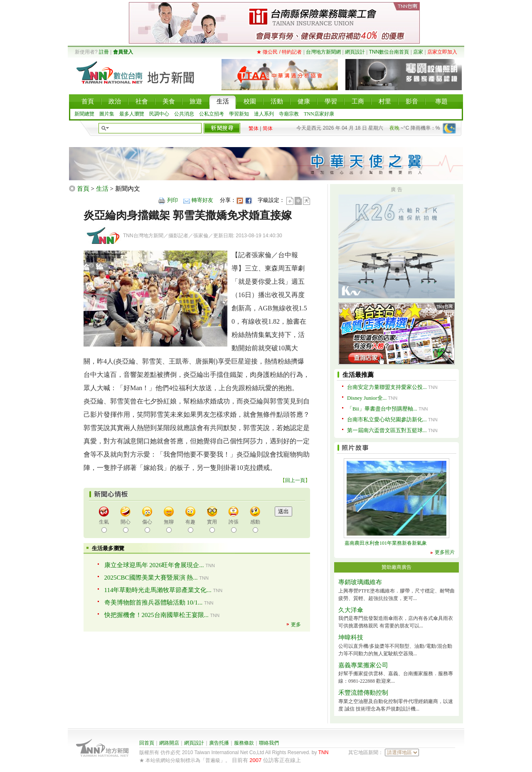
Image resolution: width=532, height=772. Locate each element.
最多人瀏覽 (132, 114)
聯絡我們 (269, 743)
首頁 (83, 189)
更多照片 (445, 552)
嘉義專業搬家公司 (363, 665)
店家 (418, 52)
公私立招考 (212, 114)
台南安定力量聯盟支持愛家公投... (387, 387)
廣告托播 (219, 743)
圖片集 (107, 114)
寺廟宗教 (289, 114)
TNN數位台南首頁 (389, 52)
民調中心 (159, 114)
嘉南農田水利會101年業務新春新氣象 (386, 543)
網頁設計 (355, 52)
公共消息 (184, 114)
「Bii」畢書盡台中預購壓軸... (382, 409)
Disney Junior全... (367, 398)
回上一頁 (295, 480)
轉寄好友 (202, 200)
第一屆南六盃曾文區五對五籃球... (387, 430)
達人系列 (264, 114)
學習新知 (239, 114)
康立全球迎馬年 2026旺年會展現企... (154, 565)
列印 (172, 200)
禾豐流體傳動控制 (363, 693)
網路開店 (169, 743)
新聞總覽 (84, 114)
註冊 (104, 52)
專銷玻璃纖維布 (360, 582)
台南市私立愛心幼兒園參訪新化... (387, 419)
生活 (102, 189)
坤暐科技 (351, 637)
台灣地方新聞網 (323, 52)
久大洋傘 (351, 610)
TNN (324, 752)
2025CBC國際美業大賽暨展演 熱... (151, 578)
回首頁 (147, 743)
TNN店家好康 (319, 114)
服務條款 (244, 743)
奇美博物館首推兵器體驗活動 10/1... (154, 602)
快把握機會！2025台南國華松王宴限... (156, 615)
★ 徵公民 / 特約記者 (279, 52)
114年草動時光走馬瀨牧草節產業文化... (158, 590)
